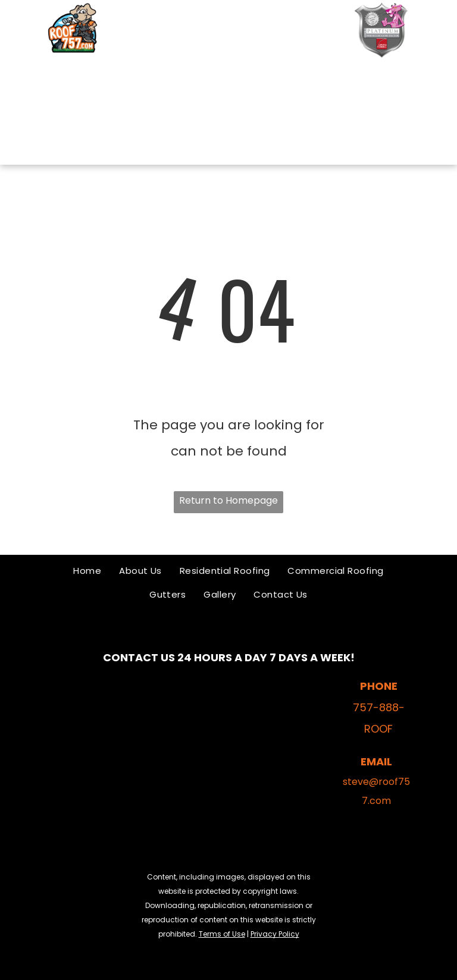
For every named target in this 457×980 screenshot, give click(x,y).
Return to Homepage (228, 500)
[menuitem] (210, 77)
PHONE (379, 686)
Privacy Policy (275, 934)
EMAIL (376, 761)
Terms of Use (222, 934)
